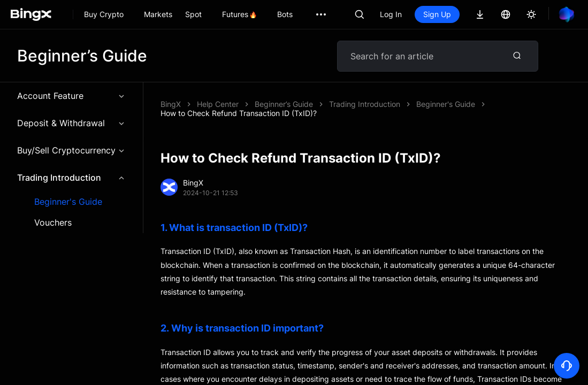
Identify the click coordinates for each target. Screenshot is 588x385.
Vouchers (53, 223)
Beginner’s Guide (284, 104)
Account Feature (71, 96)
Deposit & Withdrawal (71, 123)
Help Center (218, 104)
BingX (171, 104)
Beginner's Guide (68, 202)
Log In (391, 14)
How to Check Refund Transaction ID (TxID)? (239, 113)
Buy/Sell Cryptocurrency (71, 150)
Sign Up (437, 14)
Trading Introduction (71, 178)
